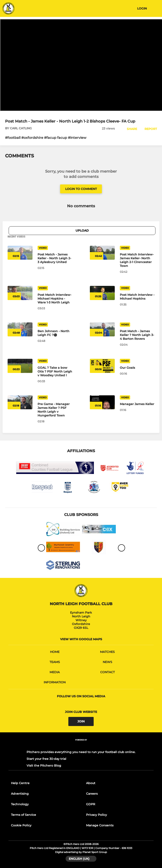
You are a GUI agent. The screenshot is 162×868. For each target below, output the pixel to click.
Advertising (20, 794)
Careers (92, 794)
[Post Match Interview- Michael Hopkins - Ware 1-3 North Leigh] (55, 299)
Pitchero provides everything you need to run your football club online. (81, 752)
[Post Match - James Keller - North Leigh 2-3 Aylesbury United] (55, 258)
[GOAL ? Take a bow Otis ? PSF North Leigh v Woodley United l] (55, 371)
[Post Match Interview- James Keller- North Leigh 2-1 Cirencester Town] (137, 260)
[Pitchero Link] (81, 745)
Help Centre (20, 783)
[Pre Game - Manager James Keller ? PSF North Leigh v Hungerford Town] (55, 410)
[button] (130, 129)
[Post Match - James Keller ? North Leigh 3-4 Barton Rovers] (137, 335)
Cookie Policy (21, 825)
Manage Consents (100, 825)
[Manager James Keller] (137, 404)
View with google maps (81, 639)
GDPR (91, 804)
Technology (20, 804)
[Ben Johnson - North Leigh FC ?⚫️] (55, 333)
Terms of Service (24, 815)
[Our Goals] (137, 368)
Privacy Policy (97, 815)
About (91, 783)
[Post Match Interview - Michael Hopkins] (137, 297)
